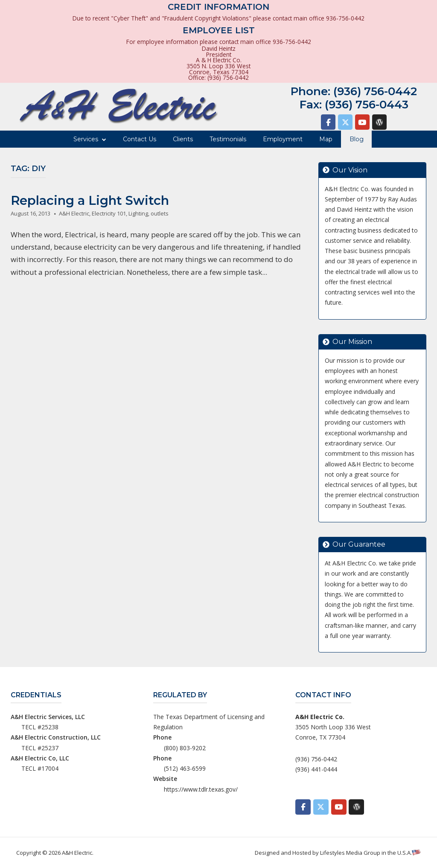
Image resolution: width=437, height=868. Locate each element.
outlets (160, 213)
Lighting (138, 213)
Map (326, 139)
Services (86, 139)
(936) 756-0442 (375, 91)
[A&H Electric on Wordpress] (379, 122)
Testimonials (228, 139)
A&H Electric (74, 213)
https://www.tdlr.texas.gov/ (201, 789)
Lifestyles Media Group (350, 853)
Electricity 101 (109, 213)
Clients (183, 139)
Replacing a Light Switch (90, 200)
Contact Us (140, 139)
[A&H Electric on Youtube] (362, 122)
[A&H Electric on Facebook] (328, 122)
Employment (283, 139)
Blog (357, 139)
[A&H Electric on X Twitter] (345, 122)
